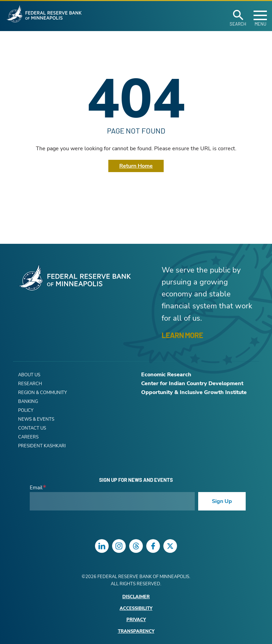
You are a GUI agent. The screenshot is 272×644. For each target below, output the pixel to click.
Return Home (136, 166)
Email (36, 488)
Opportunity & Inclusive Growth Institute (194, 392)
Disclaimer (136, 597)
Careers (28, 437)
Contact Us (32, 428)
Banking (28, 402)
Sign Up (222, 501)
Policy (26, 410)
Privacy (136, 620)
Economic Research (166, 375)
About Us (29, 375)
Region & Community (43, 393)
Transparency (136, 632)
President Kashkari (42, 446)
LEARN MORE (182, 335)
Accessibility (136, 609)
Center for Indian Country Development (192, 383)
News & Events (36, 419)
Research (30, 384)
